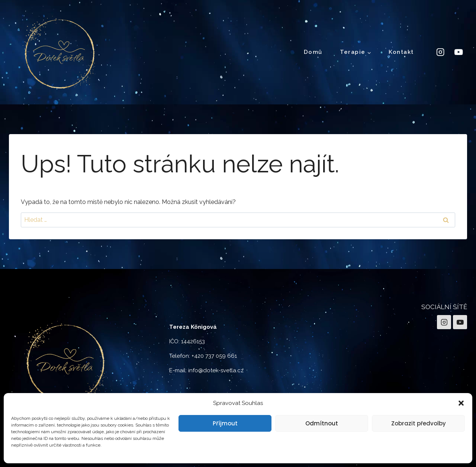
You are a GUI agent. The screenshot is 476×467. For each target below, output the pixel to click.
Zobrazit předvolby (419, 423)
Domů (313, 52)
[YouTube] (459, 52)
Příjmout (225, 423)
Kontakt (401, 52)
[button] (461, 403)
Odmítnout (322, 423)
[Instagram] (440, 52)
